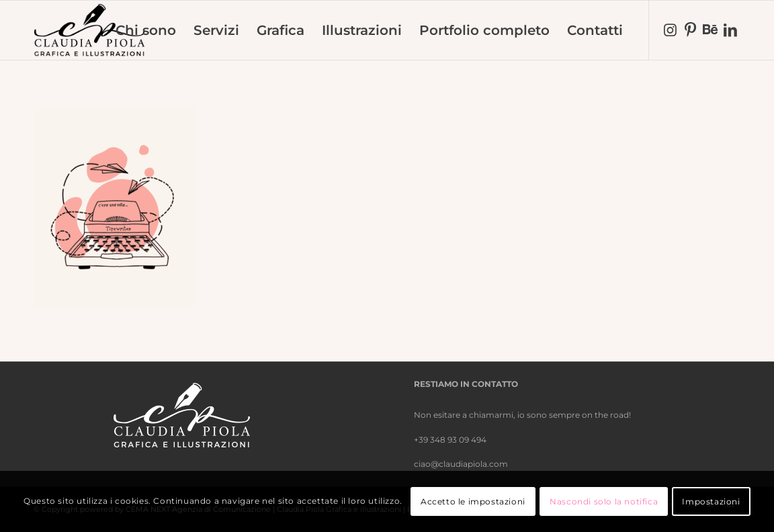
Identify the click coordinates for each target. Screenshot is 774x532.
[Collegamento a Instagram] (670, 30)
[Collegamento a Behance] (710, 30)
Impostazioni (711, 501)
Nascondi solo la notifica (604, 501)
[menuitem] (146, 30)
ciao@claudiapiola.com (461, 464)
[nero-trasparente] (89, 30)
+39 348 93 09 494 (450, 440)
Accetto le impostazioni (473, 501)
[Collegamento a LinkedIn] (730, 30)
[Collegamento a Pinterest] (690, 30)
